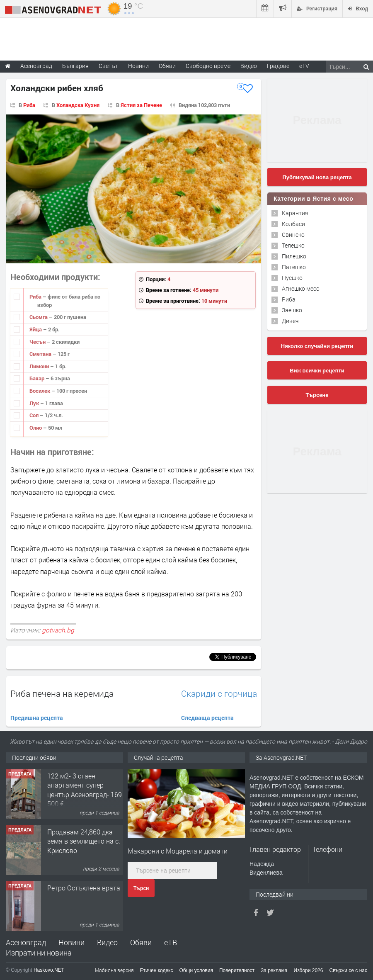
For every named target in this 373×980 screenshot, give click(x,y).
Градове (278, 66)
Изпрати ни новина (39, 953)
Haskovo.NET (49, 970)
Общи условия (196, 970)
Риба (29, 105)
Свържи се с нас (348, 970)
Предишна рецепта (37, 718)
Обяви (141, 942)
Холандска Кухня (78, 105)
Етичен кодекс (157, 970)
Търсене (317, 395)
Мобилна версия (114, 970)
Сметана (41, 354)
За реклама (274, 970)
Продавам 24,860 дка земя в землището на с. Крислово (84, 841)
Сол (35, 415)
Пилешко (294, 256)
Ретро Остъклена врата (84, 888)
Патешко (294, 267)
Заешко (292, 310)
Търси (141, 888)
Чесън (38, 342)
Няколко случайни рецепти (317, 346)
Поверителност (237, 970)
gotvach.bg (58, 630)
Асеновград (26, 942)
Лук (35, 403)
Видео (107, 942)
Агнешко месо (301, 288)
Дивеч (290, 321)
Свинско (293, 235)
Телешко (293, 245)
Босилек (40, 391)
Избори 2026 (309, 970)
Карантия (295, 213)
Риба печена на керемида (62, 693)
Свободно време (208, 66)
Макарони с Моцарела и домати (178, 851)
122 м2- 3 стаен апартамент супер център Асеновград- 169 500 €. (85, 790)
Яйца (36, 329)
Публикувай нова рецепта (317, 177)
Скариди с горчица (219, 694)
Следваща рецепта (207, 718)
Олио (36, 428)
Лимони (40, 366)
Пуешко (292, 278)
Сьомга (39, 317)
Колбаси (293, 224)
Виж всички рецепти (317, 371)
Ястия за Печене (141, 105)
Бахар (38, 378)
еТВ (171, 942)
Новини (138, 66)
